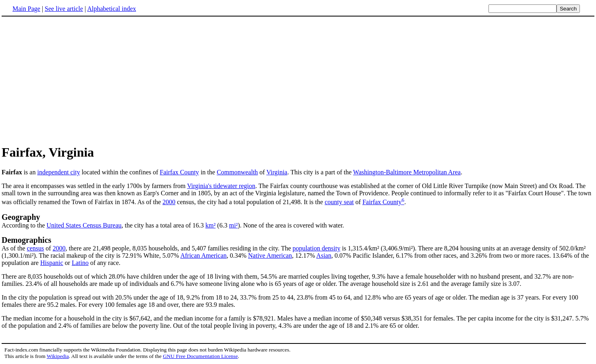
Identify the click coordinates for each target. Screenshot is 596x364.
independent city (58, 172)
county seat (339, 202)
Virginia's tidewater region (221, 186)
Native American (270, 255)
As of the (14, 248)
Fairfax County (179, 172)
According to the (24, 225)
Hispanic (52, 263)
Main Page (26, 9)
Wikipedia (58, 356)
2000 (169, 202)
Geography (21, 217)
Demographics (26, 240)
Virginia (277, 172)
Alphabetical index (111, 9)
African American (204, 255)
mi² (234, 225)
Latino (80, 263)
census (36, 248)
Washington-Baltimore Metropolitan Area (407, 172)
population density (317, 248)
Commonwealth (237, 172)
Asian (324, 255)
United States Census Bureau (84, 225)
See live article (64, 9)
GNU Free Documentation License (200, 356)
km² (210, 225)
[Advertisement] (69, 80)
